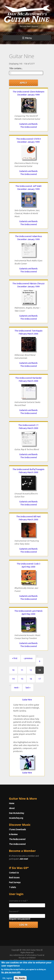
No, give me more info (11, 977)
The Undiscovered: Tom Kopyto (29, 331)
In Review (13, 834)
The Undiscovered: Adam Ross (29, 236)
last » (28, 688)
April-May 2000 (28, 567)
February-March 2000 (29, 334)
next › (17, 688)
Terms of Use (30, 963)
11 (22, 670)
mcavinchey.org (16, 818)
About (12, 808)
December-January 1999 (29, 95)
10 (13, 670)
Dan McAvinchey (17, 813)
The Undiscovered (29, 127)
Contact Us (14, 873)
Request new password (20, 919)
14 (13, 679)
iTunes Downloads (17, 829)
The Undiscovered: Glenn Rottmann (29, 92)
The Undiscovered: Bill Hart (28, 517)
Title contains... (16, 68)
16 (31, 679)
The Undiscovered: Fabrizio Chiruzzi (28, 284)
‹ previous (28, 658)
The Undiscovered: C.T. (29, 425)
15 (22, 679)
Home (12, 803)
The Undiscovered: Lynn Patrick (28, 611)
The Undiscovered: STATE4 (28, 139)
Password (14, 911)
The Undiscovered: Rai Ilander (29, 378)
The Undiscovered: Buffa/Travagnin (28, 469)
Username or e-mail (18, 901)
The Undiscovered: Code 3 (29, 564)
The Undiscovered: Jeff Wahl (28, 186)
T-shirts (13, 887)
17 (40, 679)
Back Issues (14, 878)
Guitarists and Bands (28, 124)
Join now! (24, 859)
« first (15, 658)
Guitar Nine (27, 700)
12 (31, 670)
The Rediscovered (17, 839)
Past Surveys (15, 882)
